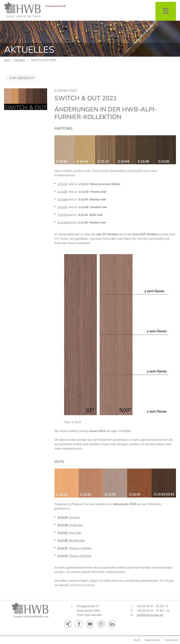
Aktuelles (20, 60)
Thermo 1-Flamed (75, 548)
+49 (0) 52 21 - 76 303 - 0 (152, 606)
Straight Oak (71, 540)
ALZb (137, 640)
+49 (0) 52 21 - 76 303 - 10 (153, 611)
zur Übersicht (22, 78)
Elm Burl (69, 517)
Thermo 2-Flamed (75, 556)
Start (7, 60)
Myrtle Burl (70, 525)
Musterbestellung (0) (56, 6)
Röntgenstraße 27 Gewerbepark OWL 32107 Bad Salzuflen (89, 611)
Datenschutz (153, 640)
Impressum (171, 640)
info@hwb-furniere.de (150, 615)
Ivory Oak (69, 533)
